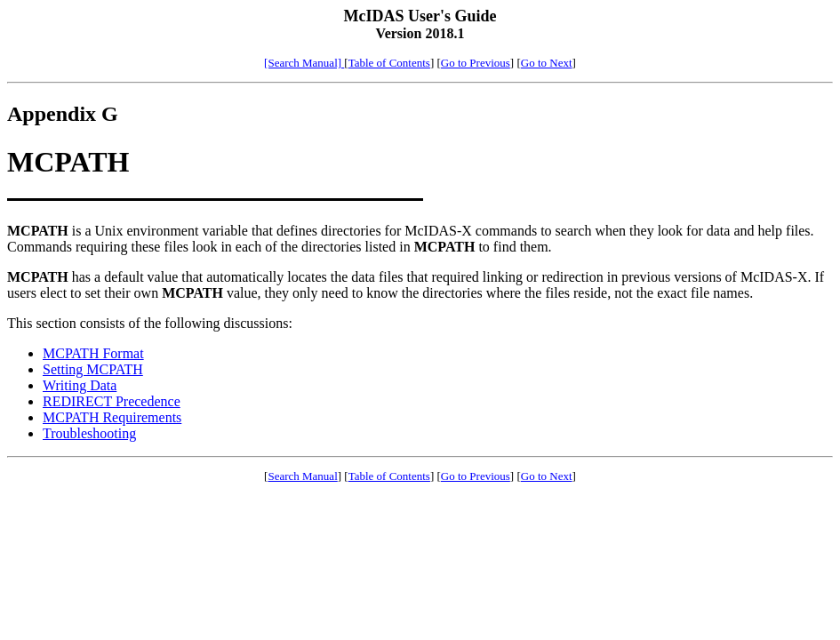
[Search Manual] (304, 63)
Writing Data (80, 385)
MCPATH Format (93, 353)
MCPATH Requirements (112, 417)
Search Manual (302, 476)
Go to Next (547, 63)
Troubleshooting (89, 433)
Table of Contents (389, 63)
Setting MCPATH (93, 369)
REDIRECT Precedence (112, 401)
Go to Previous (476, 63)
